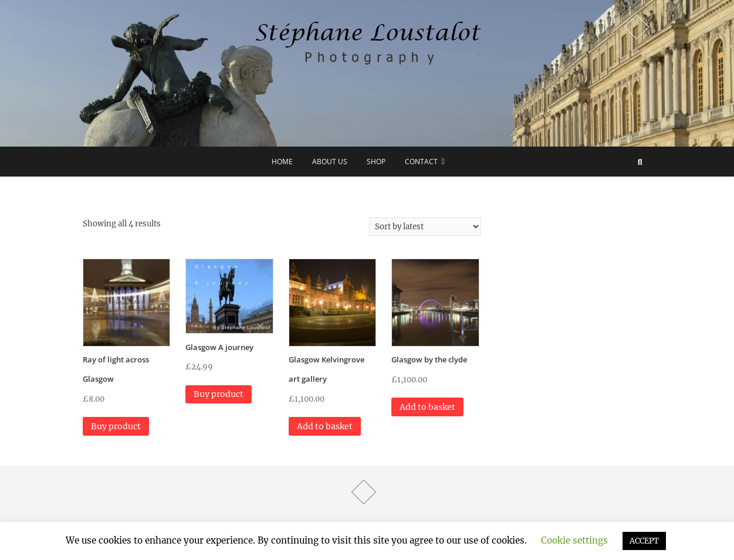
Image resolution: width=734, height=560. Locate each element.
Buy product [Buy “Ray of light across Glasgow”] (116, 426)
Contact (421, 162)
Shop (376, 162)
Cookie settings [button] (574, 540)
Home (282, 162)
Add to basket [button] (325, 426)
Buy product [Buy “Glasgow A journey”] (219, 394)
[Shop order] (425, 227)
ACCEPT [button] (644, 541)
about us (330, 162)
